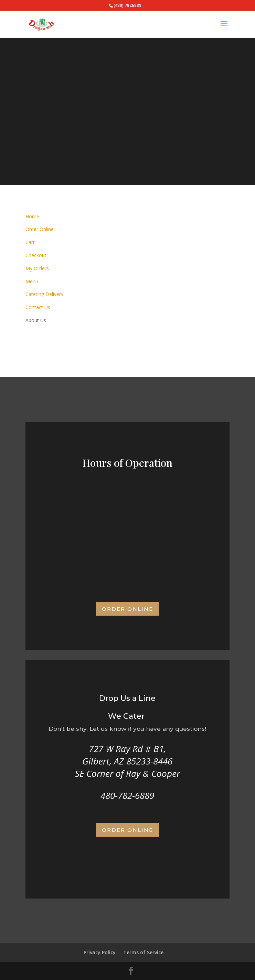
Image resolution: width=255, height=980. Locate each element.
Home (32, 216)
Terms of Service (143, 952)
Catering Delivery (44, 294)
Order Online (40, 229)
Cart (30, 242)
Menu (32, 281)
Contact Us (38, 307)
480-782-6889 (127, 795)
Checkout (36, 255)
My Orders (37, 268)
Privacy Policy (100, 952)
